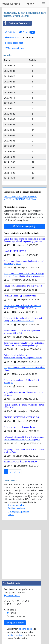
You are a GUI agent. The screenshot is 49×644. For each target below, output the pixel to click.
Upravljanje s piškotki (18, 511)
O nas (11, 515)
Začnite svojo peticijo (24, 226)
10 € (17, 601)
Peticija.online (11, 4)
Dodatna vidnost (15, 48)
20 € (27, 601)
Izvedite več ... (12, 596)
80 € (19, 604)
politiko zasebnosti (16, 635)
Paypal (13, 613)
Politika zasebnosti (14, 43)
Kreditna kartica (18, 616)
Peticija (10, 32)
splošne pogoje (26, 629)
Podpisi (27, 32)
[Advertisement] (24, 554)
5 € (8, 601)
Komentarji (12, 37)
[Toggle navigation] (44, 4)
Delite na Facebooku (17, 23)
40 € (9, 604)
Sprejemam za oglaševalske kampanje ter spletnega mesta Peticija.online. (22, 634)
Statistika (29, 37)
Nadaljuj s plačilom (15, 623)
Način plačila (10, 610)
